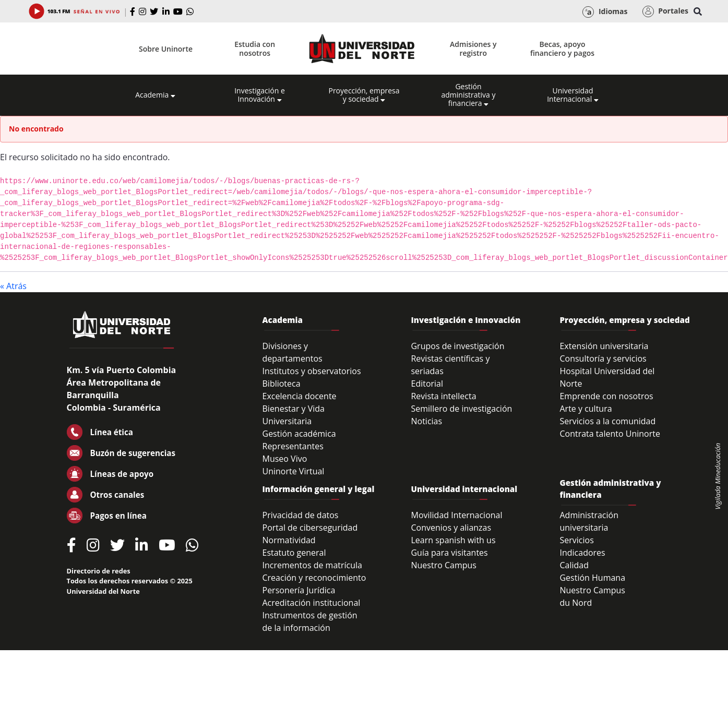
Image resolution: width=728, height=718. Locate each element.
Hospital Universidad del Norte (607, 377)
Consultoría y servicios (603, 358)
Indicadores (582, 553)
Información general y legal (319, 489)
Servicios (576, 540)
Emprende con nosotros (606, 396)
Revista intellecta (443, 396)
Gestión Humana (592, 578)
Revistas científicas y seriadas (450, 365)
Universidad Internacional (573, 95)
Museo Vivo (285, 459)
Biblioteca (282, 384)
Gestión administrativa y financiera (468, 95)
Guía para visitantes (449, 553)
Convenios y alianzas (451, 528)
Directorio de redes (99, 571)
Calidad (574, 565)
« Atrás (13, 286)
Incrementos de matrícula (313, 565)
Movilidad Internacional (456, 515)
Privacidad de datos (301, 515)
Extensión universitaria (604, 346)
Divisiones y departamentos (293, 352)
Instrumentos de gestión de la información (310, 621)
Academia (155, 95)
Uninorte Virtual (294, 471)
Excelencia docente (300, 396)
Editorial (427, 384)
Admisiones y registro (473, 49)
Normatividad (289, 540)
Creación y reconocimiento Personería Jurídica (314, 584)
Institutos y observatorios (312, 371)
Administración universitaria (589, 521)
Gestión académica (299, 434)
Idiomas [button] (605, 12)
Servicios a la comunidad (607, 421)
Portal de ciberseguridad (310, 528)
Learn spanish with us (453, 540)
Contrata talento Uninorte (610, 434)
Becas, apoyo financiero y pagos (562, 49)
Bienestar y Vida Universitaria (294, 415)
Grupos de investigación (457, 346)
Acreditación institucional (312, 603)
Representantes (293, 446)
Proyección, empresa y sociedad (364, 95)
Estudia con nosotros (255, 49)
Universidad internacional (464, 489)
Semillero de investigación (461, 409)
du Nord (576, 603)
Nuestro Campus (444, 565)
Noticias (426, 421)
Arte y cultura (586, 409)
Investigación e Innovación (260, 95)
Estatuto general (294, 553)
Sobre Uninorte (166, 49)
